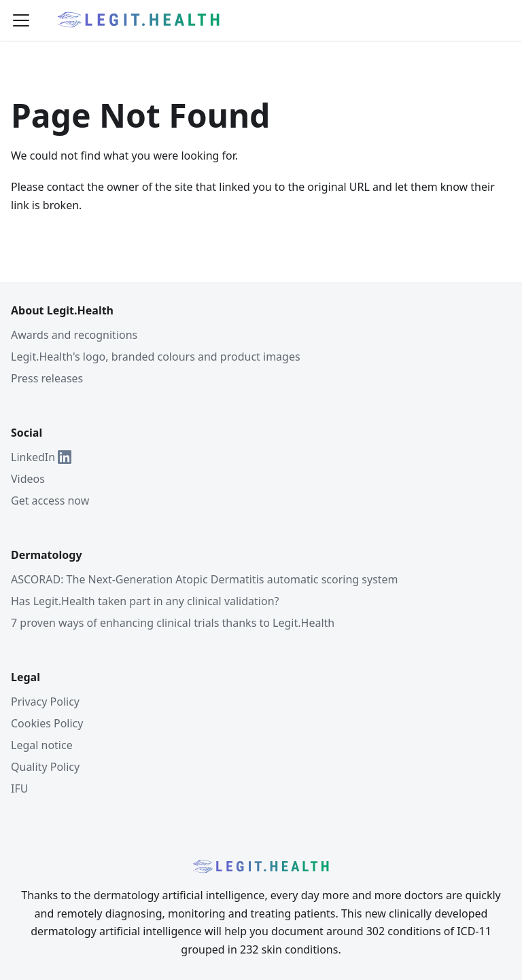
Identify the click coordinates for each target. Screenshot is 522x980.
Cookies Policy (47, 723)
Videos (28, 479)
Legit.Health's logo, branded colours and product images (156, 357)
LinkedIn (41, 457)
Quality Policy (45, 767)
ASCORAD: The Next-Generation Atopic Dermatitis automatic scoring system (205, 579)
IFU (19, 788)
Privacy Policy (45, 702)
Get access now (50, 501)
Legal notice (42, 745)
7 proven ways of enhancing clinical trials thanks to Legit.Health (173, 623)
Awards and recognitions (74, 335)
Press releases (47, 378)
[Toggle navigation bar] (21, 20)
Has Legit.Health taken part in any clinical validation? (145, 601)
